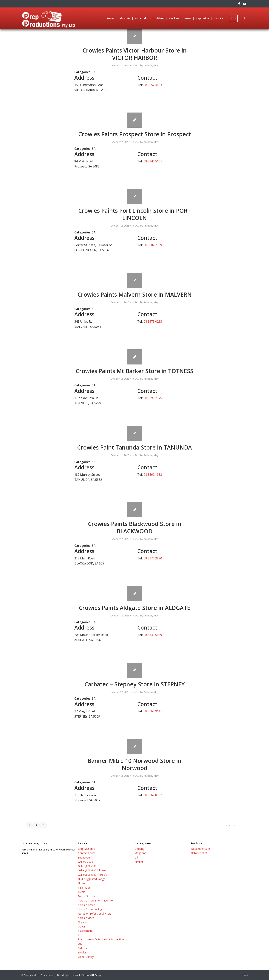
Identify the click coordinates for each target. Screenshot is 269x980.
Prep (81, 935)
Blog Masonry (86, 849)
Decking (139, 849)
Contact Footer (87, 853)
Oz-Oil (82, 926)
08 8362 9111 (153, 711)
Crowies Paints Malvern (135, 294)
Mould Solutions (88, 896)
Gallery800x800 (87, 866)
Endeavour (84, 857)
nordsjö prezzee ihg (90, 909)
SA (136, 65)
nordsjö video (86, 918)
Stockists (83, 952)
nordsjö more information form (97, 900)
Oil (136, 857)
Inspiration (84, 888)
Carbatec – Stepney (135, 684)
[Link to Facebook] (239, 4)
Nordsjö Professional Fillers (95, 914)
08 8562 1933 (153, 475)
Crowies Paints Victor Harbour (135, 54)
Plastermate (85, 931)
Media (82, 892)
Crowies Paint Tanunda (134, 447)
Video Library (86, 957)
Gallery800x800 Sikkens (92, 870)
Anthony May (151, 65)
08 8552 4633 (153, 85)
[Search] (244, 18)
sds (80, 944)
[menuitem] (111, 18)
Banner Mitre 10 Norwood (134, 764)
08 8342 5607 (153, 161)
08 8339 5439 (153, 635)
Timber (139, 862)
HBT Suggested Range (92, 879)
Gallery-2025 (85, 862)
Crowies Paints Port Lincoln (134, 214)
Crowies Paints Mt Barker (134, 371)
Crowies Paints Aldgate (134, 608)
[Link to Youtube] (245, 4)
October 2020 (199, 853)
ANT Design (96, 975)
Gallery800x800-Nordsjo (93, 875)
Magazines (141, 853)
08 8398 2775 (153, 398)
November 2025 (201, 849)
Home (82, 883)
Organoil (83, 922)
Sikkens (82, 948)
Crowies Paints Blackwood (135, 527)
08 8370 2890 (153, 558)
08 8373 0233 (153, 321)
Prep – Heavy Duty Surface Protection (101, 939)
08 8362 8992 (153, 795)
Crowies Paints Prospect (135, 134)
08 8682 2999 (153, 245)
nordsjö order (86, 905)
